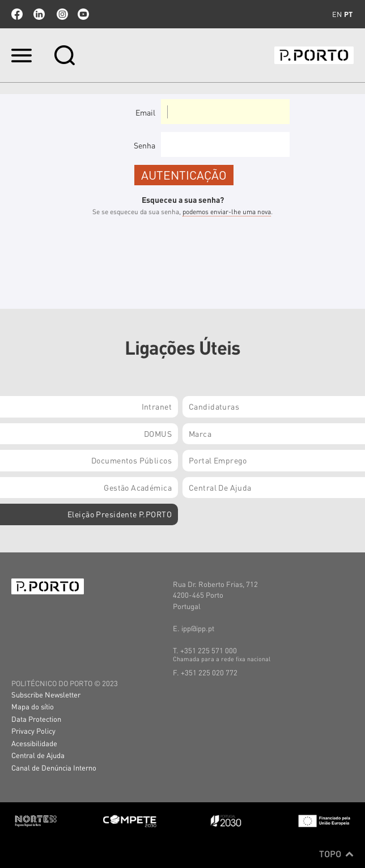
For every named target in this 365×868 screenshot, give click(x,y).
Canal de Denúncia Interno (54, 767)
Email (145, 112)
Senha (145, 145)
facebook (17, 14)
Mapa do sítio (33, 706)
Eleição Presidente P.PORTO (120, 514)
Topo (336, 854)
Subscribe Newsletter (46, 694)
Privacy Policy (33, 731)
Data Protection (36, 719)
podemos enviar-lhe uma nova (227, 212)
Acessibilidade (34, 743)
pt (348, 14)
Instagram (61, 14)
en (337, 14)
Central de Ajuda (38, 755)
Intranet (157, 406)
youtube (83, 14)
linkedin (39, 14)
